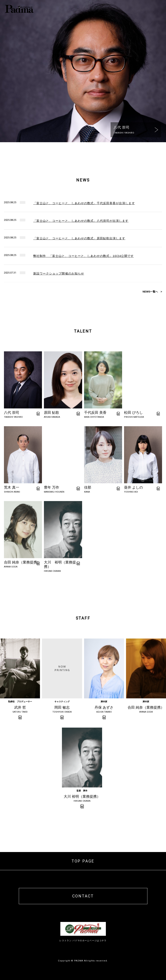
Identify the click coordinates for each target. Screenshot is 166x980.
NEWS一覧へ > (152, 292)
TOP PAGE (83, 861)
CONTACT (83, 896)
